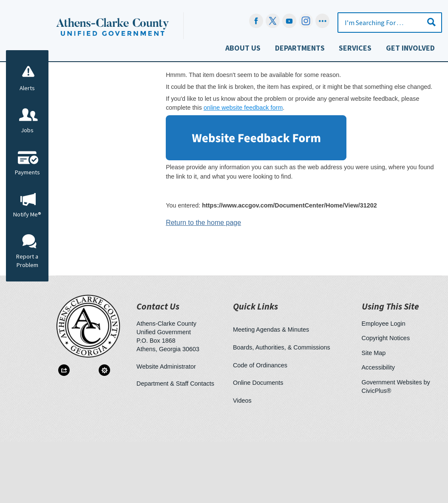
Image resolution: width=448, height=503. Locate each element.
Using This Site (390, 368)
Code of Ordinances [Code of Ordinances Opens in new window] (260, 426)
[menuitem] (243, 50)
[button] (431, 22)
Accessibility (378, 429)
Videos (242, 462)
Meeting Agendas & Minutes (271, 391)
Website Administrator (166, 428)
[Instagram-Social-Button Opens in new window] (306, 21)
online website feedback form (243, 169)
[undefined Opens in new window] (273, 21)
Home (158, 114)
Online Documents (258, 444)
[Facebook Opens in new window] (256, 21)
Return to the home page (203, 284)
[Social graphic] (322, 21)
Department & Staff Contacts (175, 445)
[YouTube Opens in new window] (289, 21)
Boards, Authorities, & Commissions (282, 409)
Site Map (374, 414)
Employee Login (384, 385)
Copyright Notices (386, 399)
